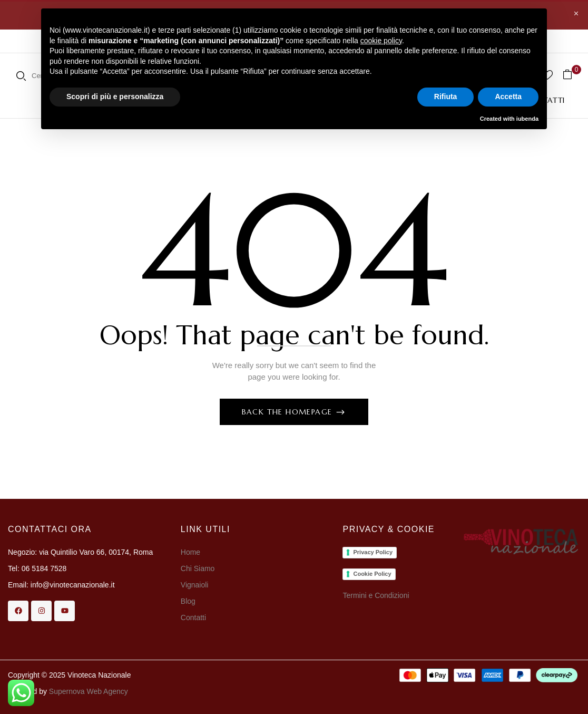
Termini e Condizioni (376, 595)
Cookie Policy (372, 574)
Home (190, 552)
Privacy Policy (373, 552)
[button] (571, 75)
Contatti (193, 617)
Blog (188, 601)
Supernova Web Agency (89, 691)
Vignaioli (195, 585)
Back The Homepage (288, 412)
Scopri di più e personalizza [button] (115, 97)
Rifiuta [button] (446, 97)
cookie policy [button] (381, 41)
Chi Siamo (199, 568)
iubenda (527, 119)
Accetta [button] (508, 97)
